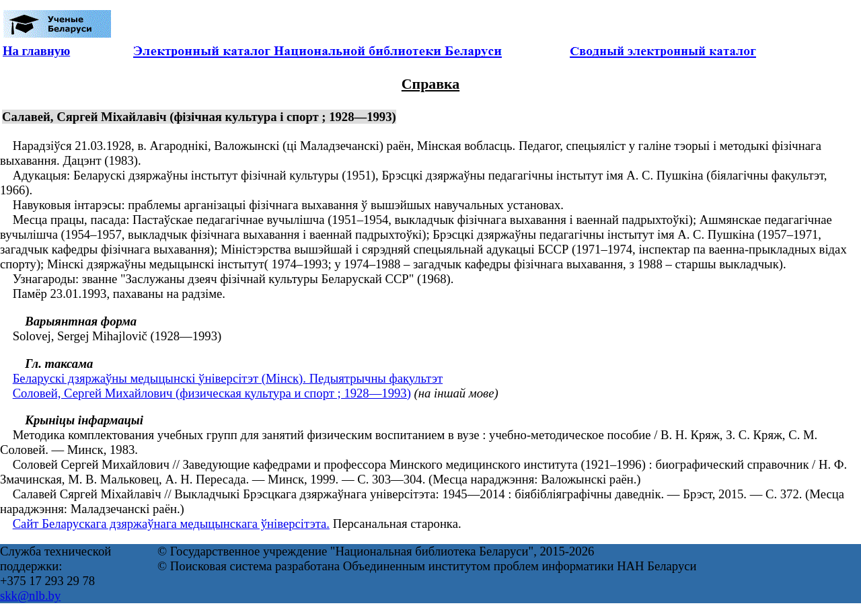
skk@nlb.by (30, 595)
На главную (36, 51)
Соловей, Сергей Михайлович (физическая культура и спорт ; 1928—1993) (212, 393)
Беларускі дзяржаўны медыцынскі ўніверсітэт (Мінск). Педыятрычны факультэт (228, 378)
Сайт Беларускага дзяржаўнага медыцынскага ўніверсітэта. (171, 524)
